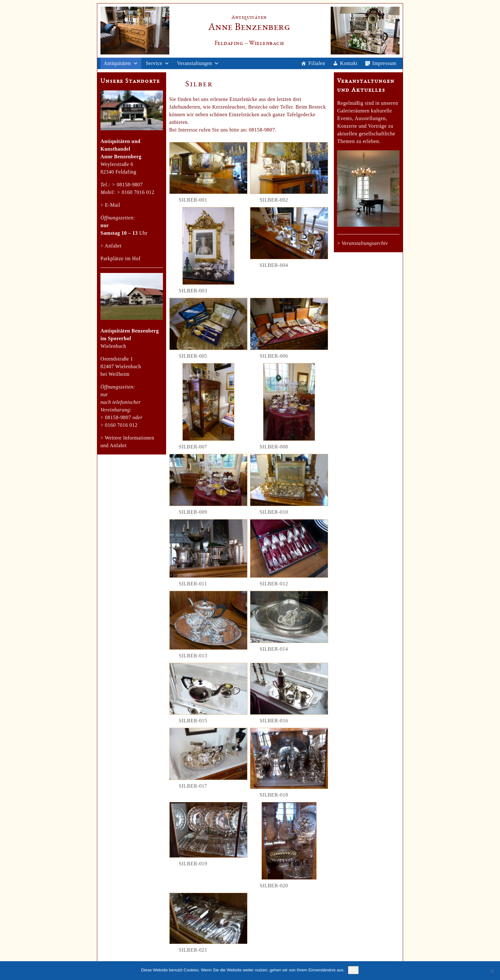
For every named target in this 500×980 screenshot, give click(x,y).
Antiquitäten (117, 63)
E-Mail (113, 205)
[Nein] (492, 971)
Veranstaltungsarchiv (365, 243)
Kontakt (349, 63)
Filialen (317, 63)
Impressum (384, 63)
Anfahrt (113, 246)
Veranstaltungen (195, 63)
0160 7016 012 (138, 192)
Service (154, 63)
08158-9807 (130, 185)
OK (353, 970)
